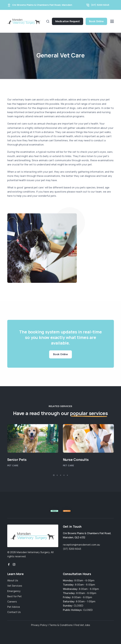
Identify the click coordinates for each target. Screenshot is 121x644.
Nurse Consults (76, 460)
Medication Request (67, 21)
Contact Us (14, 612)
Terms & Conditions (61, 625)
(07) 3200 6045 (100, 5)
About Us (13, 580)
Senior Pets (17, 460)
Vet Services (15, 586)
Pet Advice (14, 607)
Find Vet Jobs (82, 625)
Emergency (14, 591)
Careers (12, 602)
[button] (54, 475)
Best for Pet (14, 596)
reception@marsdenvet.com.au (81, 545)
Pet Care (13, 465)
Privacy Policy (39, 625)
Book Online (96, 21)
